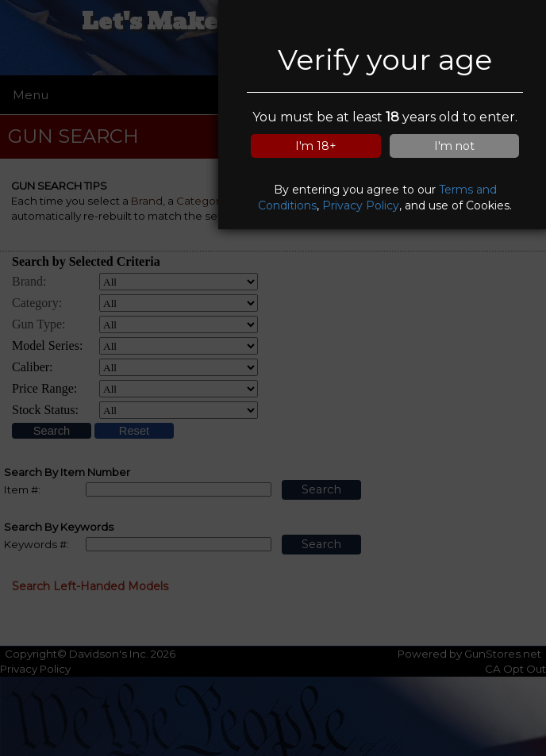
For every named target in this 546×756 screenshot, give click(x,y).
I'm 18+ (316, 146)
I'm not (454, 146)
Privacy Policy (361, 205)
